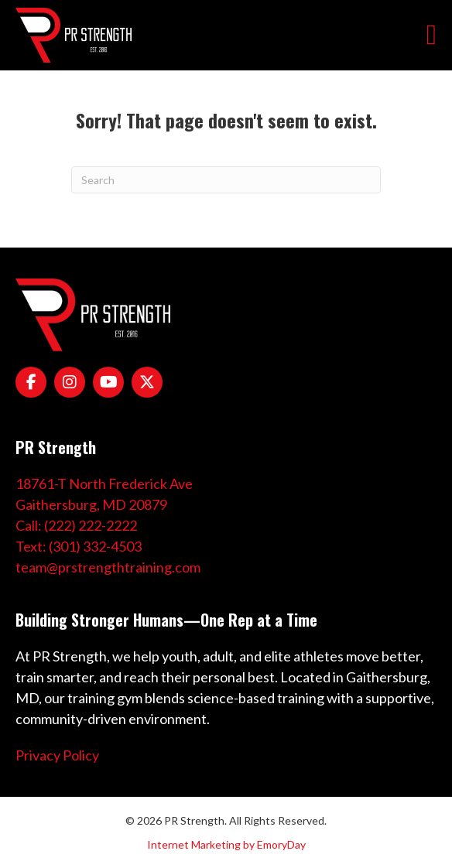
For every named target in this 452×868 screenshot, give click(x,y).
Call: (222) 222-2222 (76, 525)
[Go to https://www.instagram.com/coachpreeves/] (70, 382)
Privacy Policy (57, 755)
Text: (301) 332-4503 (79, 546)
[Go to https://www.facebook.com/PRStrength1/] (31, 382)
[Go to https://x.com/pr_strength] (147, 382)
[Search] (226, 180)
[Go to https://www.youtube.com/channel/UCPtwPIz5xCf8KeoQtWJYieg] (108, 382)
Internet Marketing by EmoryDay (226, 844)
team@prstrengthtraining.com (108, 567)
